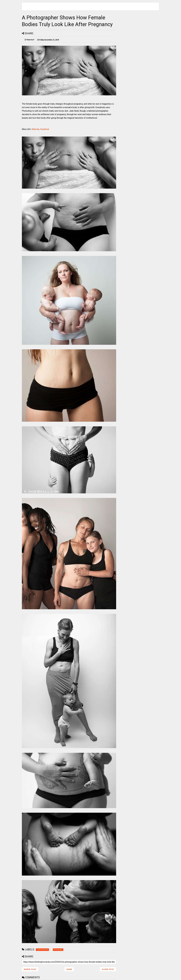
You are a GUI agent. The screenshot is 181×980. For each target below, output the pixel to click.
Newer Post (30, 969)
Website (35, 129)
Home (69, 969)
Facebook (45, 129)
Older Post (108, 969)
